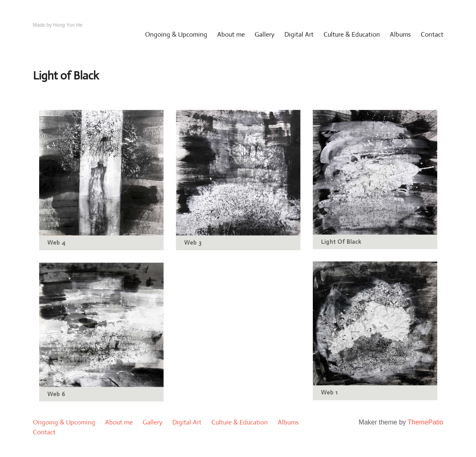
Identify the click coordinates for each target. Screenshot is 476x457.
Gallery (265, 34)
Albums (400, 34)
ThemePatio (425, 422)
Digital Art (299, 34)
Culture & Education (352, 34)
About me (231, 34)
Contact (432, 34)
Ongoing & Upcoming (176, 34)
